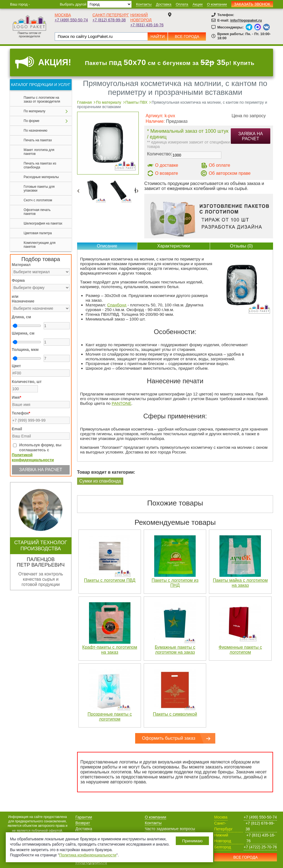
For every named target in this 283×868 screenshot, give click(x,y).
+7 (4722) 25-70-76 (260, 847)
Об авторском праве (230, 173)
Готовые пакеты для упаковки (39, 189)
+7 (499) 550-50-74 (71, 20)
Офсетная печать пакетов (37, 212)
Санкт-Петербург (111, 15)
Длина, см (22, 317)
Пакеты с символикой (175, 714)
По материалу (35, 111)
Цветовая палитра (38, 233)
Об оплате (219, 165)
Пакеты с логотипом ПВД (110, 580)
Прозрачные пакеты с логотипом (110, 717)
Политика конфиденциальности (88, 855)
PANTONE (121, 403)
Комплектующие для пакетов (40, 245)
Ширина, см (23, 333)
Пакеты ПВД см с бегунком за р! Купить (170, 62)
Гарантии (84, 817)
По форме (32, 121)
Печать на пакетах (38, 140)
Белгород (223, 847)
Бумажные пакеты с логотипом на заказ (175, 650)
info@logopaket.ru (246, 20)
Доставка (164, 4)
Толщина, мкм (25, 350)
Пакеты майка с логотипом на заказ (240, 583)
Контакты (144, 4)
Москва (63, 15)
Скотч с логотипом (38, 200)
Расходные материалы (41, 177)
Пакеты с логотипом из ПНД (175, 583)
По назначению (36, 131)
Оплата (182, 4)
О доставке (167, 165)
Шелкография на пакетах (43, 223)
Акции (198, 4)
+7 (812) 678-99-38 (109, 20)
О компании (217, 4)
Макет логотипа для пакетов (39, 152)
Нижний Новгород (223, 838)
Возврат (83, 823)
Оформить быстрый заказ (169, 738)
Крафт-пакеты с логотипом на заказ (110, 650)
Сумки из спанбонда (100, 481)
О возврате (167, 173)
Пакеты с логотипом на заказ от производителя (42, 100)
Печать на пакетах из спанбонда (40, 165)
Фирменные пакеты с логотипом (240, 650)
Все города (187, 37)
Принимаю (192, 841)
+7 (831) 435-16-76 (147, 25)
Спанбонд (117, 305)
